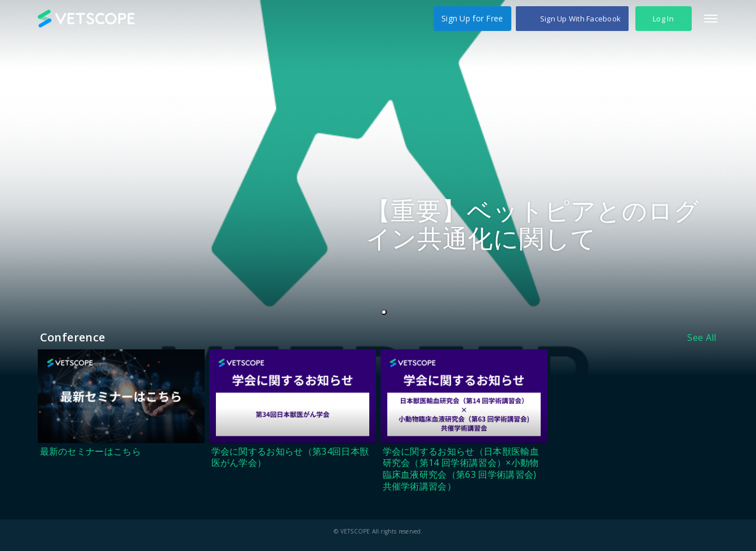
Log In (663, 19)
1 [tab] (386, 313)
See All (702, 337)
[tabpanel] (378, 188)
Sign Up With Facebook (580, 19)
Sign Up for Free (472, 18)
